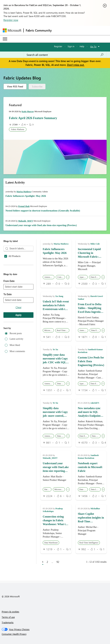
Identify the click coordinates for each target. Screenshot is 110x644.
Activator (13, 261)
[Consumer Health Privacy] (55, 634)
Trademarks (8, 622)
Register (58, 46)
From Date (9, 326)
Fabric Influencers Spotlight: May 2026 (26, 196)
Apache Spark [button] (84, 277)
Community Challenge (19, 298)
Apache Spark (15, 287)
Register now (11, 20)
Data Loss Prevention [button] (96, 489)
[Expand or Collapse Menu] (5, 39)
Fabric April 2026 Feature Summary (33, 118)
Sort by (7, 373)
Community (14, 292)
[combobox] (65, 55)
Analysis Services (17, 272)
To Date (8, 339)
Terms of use (8, 617)
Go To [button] (93, 46)
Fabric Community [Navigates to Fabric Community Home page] (39, 30)
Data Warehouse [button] (96, 436)
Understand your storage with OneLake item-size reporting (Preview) (41, 225)
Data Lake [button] (48, 489)
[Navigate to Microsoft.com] (12, 30)
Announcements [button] (49, 277)
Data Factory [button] (61, 384)
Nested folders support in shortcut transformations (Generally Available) (43, 211)
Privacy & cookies (10, 612)
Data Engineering (17, 303)
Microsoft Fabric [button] (49, 330)
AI (10, 267)
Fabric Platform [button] (18, 129)
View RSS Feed (15, 86)
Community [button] (61, 277)
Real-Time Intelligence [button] (63, 330)
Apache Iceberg (16, 282)
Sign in (71, 46)
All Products (14, 256)
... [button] (68, 277)
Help (82, 46)
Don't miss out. (76, 65)
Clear (19, 352)
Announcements (16, 277)
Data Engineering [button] (96, 277)
